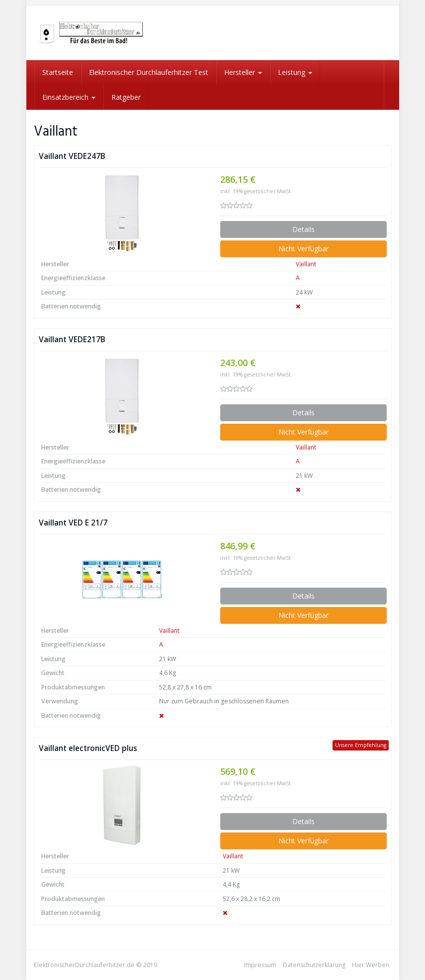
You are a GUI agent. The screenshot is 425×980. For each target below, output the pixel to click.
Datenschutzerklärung (314, 965)
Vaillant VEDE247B (72, 156)
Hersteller (243, 72)
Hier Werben (371, 965)
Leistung (295, 72)
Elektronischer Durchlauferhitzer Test (149, 72)
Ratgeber (126, 97)
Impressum (260, 965)
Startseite (58, 72)
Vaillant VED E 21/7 (73, 523)
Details (303, 229)
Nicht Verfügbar (303, 249)
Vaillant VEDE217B (72, 339)
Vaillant (306, 264)
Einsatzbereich (69, 97)
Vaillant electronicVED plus (88, 748)
